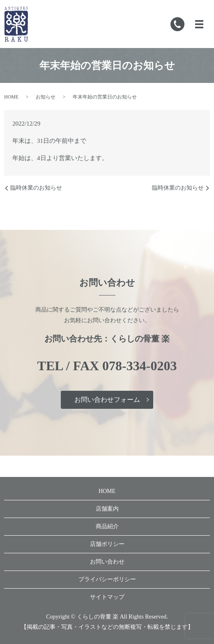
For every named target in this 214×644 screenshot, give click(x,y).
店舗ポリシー (107, 544)
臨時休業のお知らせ (36, 188)
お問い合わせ (107, 562)
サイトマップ (107, 597)
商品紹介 (107, 526)
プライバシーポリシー (107, 579)
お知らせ (46, 97)
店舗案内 (107, 509)
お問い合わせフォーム (107, 400)
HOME (11, 97)
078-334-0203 (139, 366)
